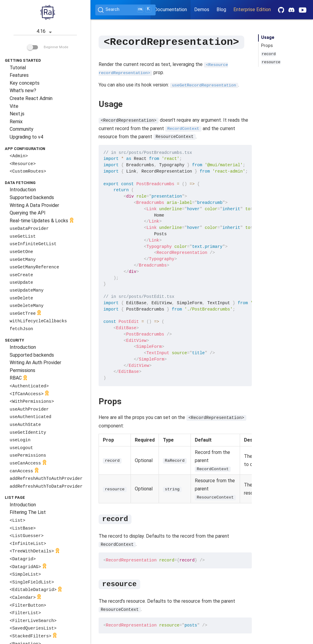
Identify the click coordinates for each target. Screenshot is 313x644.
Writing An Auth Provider (35, 363)
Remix (16, 122)
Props (267, 46)
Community (22, 129)
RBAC (19, 378)
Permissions (22, 370)
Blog (221, 9)
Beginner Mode (48, 47)
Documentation (171, 9)
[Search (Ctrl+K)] (125, 10)
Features (19, 75)
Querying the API (28, 213)
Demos (202, 9)
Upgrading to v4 (26, 137)
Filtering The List (28, 512)
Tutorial (18, 68)
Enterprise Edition (252, 9)
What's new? (23, 91)
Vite (14, 106)
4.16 (45, 32)
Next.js (17, 114)
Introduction (23, 190)
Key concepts (25, 83)
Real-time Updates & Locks (42, 221)
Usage (268, 38)
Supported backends (32, 197)
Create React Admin (31, 98)
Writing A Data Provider (34, 205)
